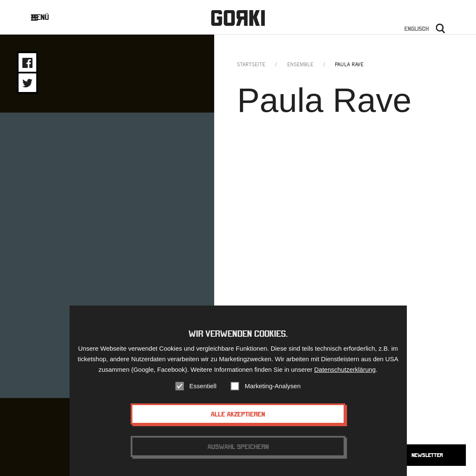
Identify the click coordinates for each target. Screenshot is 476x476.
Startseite (251, 64)
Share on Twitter (27, 83)
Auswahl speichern (238, 449)
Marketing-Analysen (273, 388)
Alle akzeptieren (238, 416)
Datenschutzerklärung (345, 372)
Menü (46, 17)
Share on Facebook (27, 63)
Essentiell (203, 388)
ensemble (300, 64)
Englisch (417, 29)
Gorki (238, 18)
